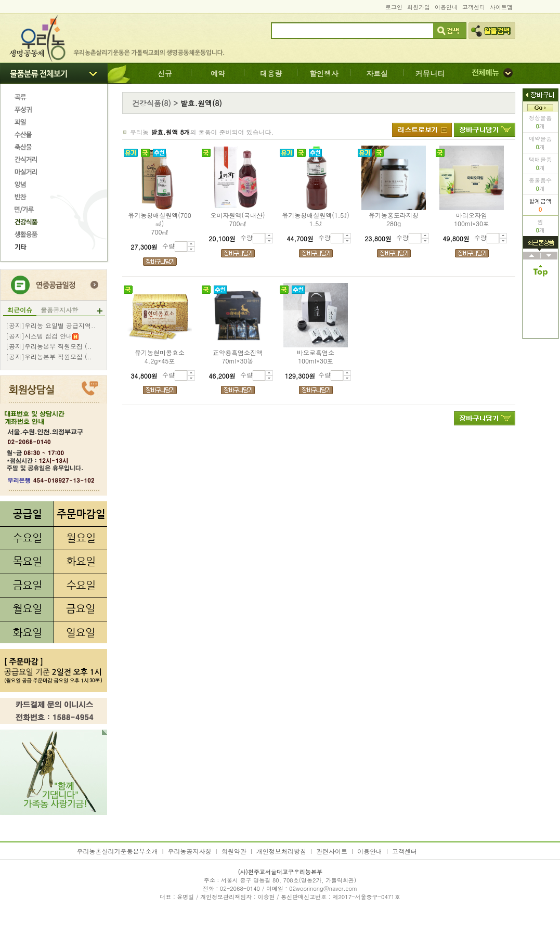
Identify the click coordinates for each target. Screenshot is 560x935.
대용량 (271, 73)
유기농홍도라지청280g (394, 219)
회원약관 (234, 851)
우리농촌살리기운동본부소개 (118, 851)
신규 (165, 73)
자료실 (377, 73)
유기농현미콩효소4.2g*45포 (160, 357)
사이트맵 (501, 7)
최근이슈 (20, 310)
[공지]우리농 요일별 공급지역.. (51, 326)
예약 (218, 73)
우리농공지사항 (190, 851)
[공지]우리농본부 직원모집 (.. (49, 346)
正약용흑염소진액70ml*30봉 (238, 357)
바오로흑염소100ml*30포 (316, 357)
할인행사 (324, 73)
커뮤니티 (430, 73)
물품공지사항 (59, 310)
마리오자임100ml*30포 (472, 219)
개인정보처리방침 (281, 851)
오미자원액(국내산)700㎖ (238, 219)
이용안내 (446, 7)
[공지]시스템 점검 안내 (42, 336)
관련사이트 (332, 851)
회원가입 (419, 7)
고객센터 (474, 7)
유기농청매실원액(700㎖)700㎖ (160, 224)
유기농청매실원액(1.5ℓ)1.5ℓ (316, 219)
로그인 (394, 7)
